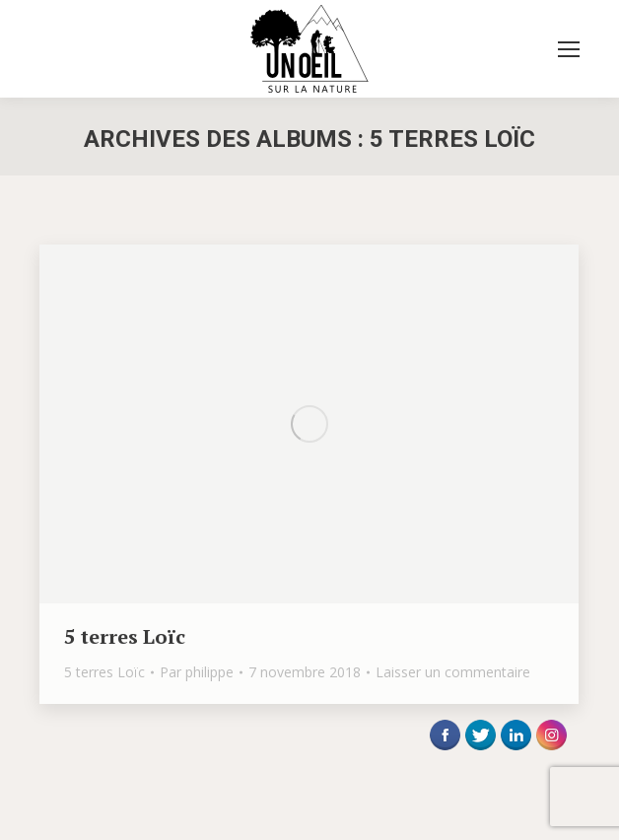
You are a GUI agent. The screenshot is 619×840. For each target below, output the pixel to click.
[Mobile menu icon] (569, 49)
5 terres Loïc (125, 636)
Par (197, 672)
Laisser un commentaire (453, 672)
